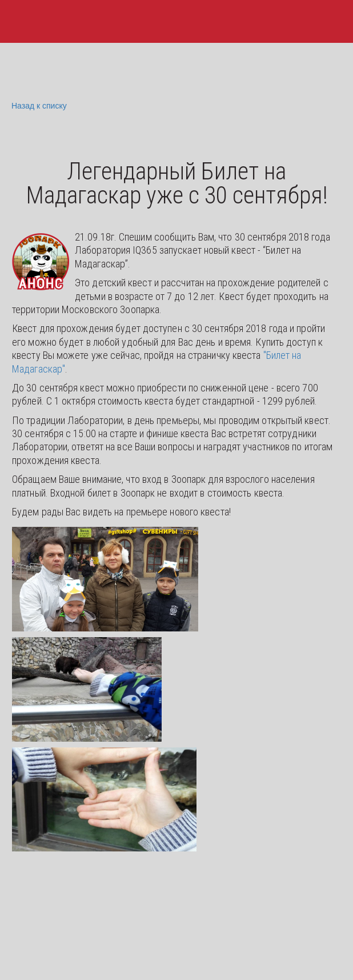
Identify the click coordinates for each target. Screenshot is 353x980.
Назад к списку (38, 106)
